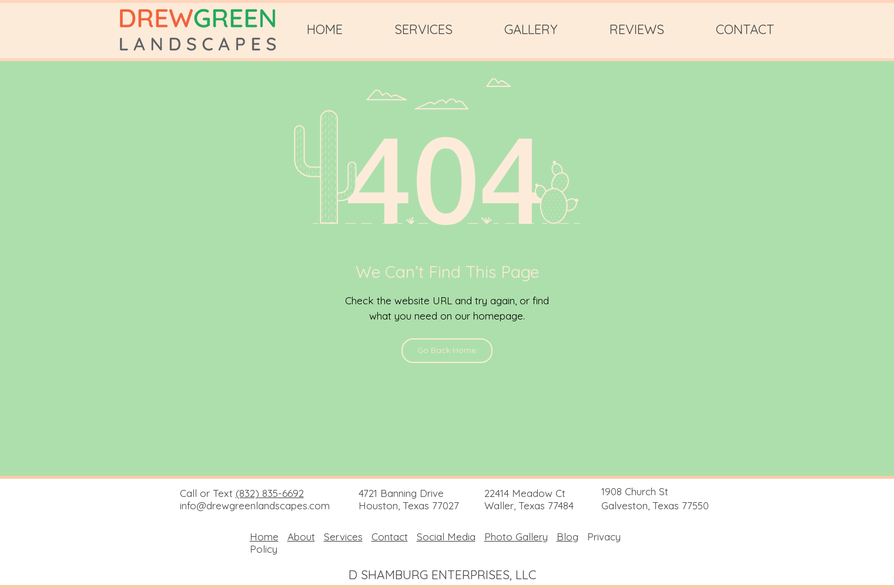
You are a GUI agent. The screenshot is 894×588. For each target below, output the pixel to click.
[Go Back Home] (447, 351)
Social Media (446, 537)
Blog (567, 537)
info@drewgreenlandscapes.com (255, 505)
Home (264, 537)
